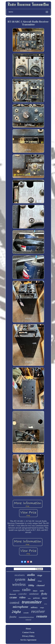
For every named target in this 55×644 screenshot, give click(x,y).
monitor (16, 591)
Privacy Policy (28, 636)
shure (35, 591)
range (42, 607)
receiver (38, 611)
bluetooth (13, 594)
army (46, 604)
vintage (40, 581)
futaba (13, 617)
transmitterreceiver (26, 617)
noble (42, 591)
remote (42, 616)
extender (26, 613)
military (34, 607)
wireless (19, 584)
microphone (21, 607)
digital (45, 598)
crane (13, 597)
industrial (28, 620)
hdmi (31, 580)
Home (28, 629)
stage (40, 575)
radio (26, 590)
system (20, 579)
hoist (29, 598)
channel (41, 585)
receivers (20, 575)
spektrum (36, 598)
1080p (31, 585)
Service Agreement (28, 640)
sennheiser (34, 594)
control (14, 603)
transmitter (32, 602)
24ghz (16, 612)
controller (23, 594)
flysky (44, 594)
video (22, 597)
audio (31, 575)
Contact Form (28, 632)
